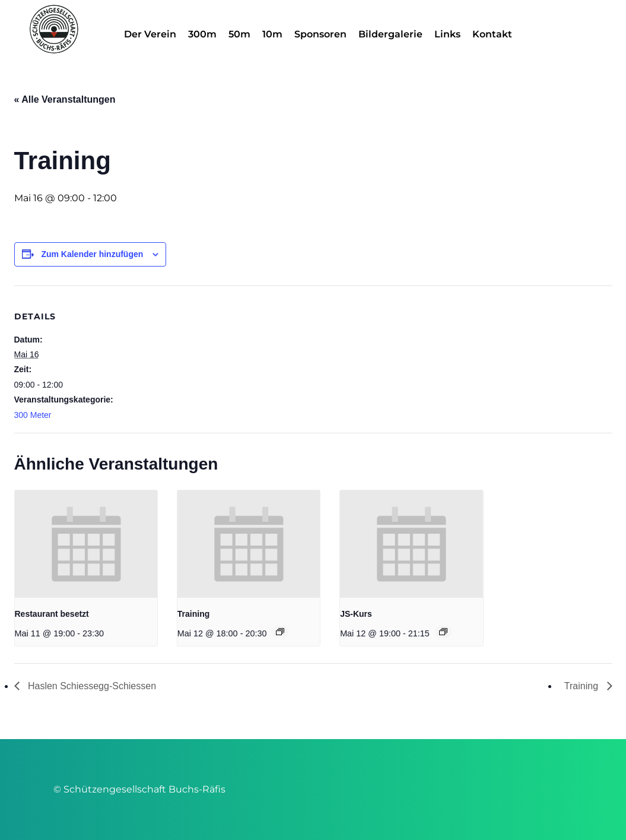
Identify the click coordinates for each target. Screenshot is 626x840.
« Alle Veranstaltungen (65, 99)
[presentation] (86, 544)
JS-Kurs (356, 614)
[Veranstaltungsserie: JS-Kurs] (443, 632)
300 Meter (33, 415)
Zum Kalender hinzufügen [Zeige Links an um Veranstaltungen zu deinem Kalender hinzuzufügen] (92, 254)
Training (193, 614)
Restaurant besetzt (52, 614)
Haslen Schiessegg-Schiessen (91, 686)
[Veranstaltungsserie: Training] (280, 632)
